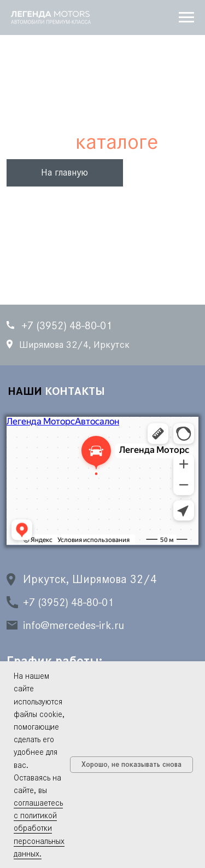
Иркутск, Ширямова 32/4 (90, 579)
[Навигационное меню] (186, 18)
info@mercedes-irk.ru (74, 625)
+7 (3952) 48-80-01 (68, 602)
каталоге (117, 141)
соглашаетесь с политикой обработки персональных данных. (39, 828)
